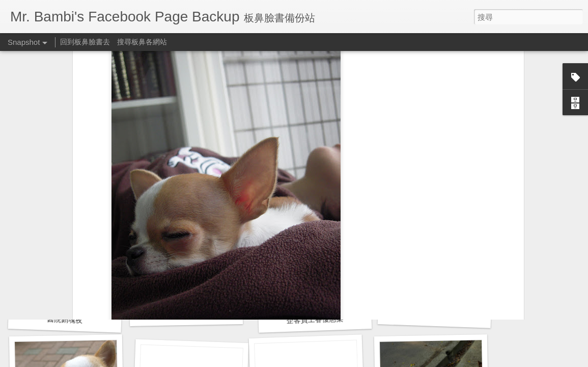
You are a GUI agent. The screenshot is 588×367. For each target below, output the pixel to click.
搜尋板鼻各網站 (142, 42)
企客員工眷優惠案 (315, 320)
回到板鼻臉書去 (85, 42)
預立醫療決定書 (434, 315)
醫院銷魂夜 (65, 320)
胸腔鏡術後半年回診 (186, 314)
